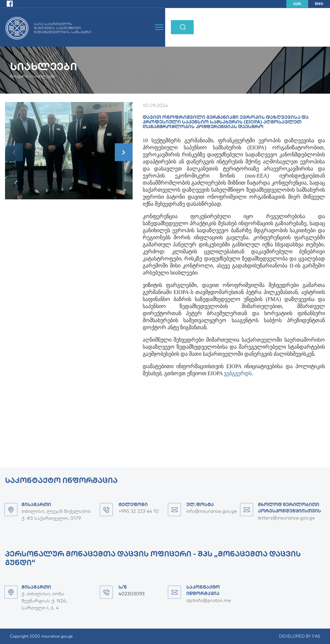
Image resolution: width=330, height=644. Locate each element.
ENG (319, 4)
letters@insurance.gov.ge (286, 518)
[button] (124, 152)
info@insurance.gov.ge (212, 511)
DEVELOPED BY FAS (300, 636)
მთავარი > (21, 76)
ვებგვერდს (238, 373)
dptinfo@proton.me (209, 600)
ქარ (297, 4)
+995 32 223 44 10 (139, 511)
